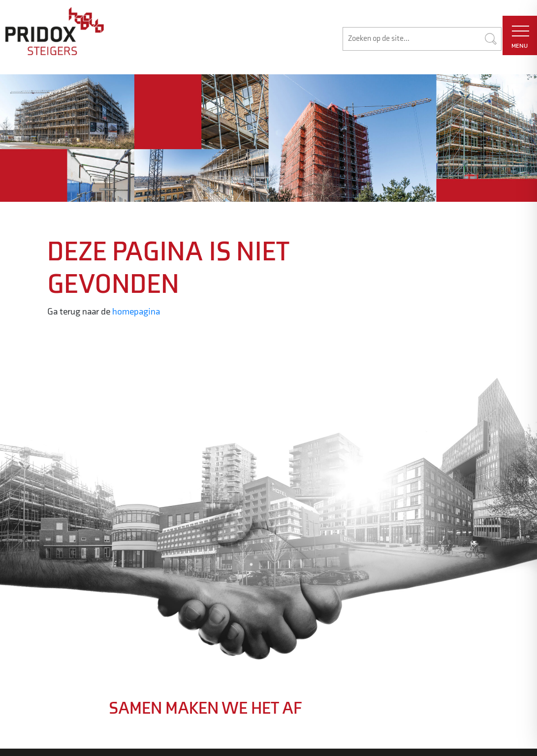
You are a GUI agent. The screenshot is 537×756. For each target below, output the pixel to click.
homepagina (136, 312)
